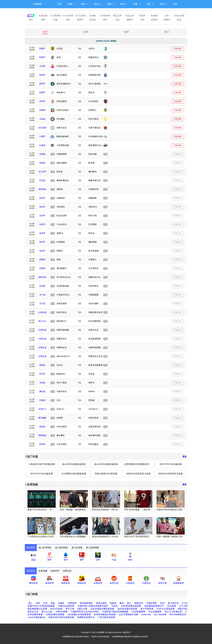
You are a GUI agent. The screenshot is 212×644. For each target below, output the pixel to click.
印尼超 (42, 180)
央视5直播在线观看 (55, 614)
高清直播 (177, 49)
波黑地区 (42, 189)
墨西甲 (80, 20)
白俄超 (42, 145)
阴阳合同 (139, 603)
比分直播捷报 (155, 612)
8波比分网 (82, 609)
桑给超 (42, 391)
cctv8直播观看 (138, 612)
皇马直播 (171, 606)
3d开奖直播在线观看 (127, 609)
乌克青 (42, 66)
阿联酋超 (42, 435)
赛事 (136, 4)
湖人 (30, 603)
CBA (142, 20)
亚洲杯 (93, 16)
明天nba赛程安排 (178, 614)
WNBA (167, 20)
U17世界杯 (56, 16)
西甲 (31, 20)
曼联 (122, 603)
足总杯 (93, 20)
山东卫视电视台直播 (128, 614)
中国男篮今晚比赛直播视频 (115, 612)
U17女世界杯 (68, 16)
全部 (45, 32)
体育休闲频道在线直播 (105, 614)
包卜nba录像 (160, 614)
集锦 (96, 4)
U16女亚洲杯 (179, 16)
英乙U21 (42, 321)
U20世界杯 (105, 16)
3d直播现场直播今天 (154, 606)
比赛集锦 (72, 603)
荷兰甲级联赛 (147, 609)
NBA (105, 20)
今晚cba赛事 (62, 612)
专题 (175, 4)
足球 (86, 32)
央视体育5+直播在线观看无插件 (93, 606)
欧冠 (179, 20)
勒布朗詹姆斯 (86, 603)
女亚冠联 (43, 16)
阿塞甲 (42, 48)
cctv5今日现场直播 (165, 609)
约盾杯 (42, 400)
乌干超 (42, 295)
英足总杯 (117, 16)
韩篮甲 (42, 75)
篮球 (126, 32)
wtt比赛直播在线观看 (131, 606)
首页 (59, 4)
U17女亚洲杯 (80, 16)
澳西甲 (130, 20)
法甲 (167, 16)
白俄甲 (42, 136)
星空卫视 (70, 609)
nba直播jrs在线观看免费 (79, 614)
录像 (83, 4)
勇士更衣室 (173, 603)
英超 (56, 20)
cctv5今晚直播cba (37, 617)
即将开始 (177, 154)
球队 (149, 4)
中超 (117, 20)
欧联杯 (154, 20)
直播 (70, 4)
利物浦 (113, 603)
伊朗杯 (42, 110)
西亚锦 (42, 444)
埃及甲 (42, 198)
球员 (162, 4)
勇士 (129, 603)
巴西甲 (142, 16)
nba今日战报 (56, 609)
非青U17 (42, 409)
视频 (109, 4)
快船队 (62, 603)
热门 (167, 32)
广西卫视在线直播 (106, 617)
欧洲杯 (154, 16)
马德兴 (114, 606)
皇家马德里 (101, 603)
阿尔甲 (42, 374)
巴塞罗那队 (152, 603)
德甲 (43, 20)
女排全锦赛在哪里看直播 (102, 609)
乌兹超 (42, 119)
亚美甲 (42, 101)
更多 (185, 456)
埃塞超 (42, 154)
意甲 (68, 20)
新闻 (122, 4)
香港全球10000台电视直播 (61, 617)
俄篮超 (42, 365)
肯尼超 (42, 286)
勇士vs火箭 (47, 612)
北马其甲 (42, 172)
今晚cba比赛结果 (66, 606)
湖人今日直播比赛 (173, 612)
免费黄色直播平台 (86, 617)
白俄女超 (42, 312)
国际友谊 (42, 277)
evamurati (146, 614)
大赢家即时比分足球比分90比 (85, 612)
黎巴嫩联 (42, 418)
